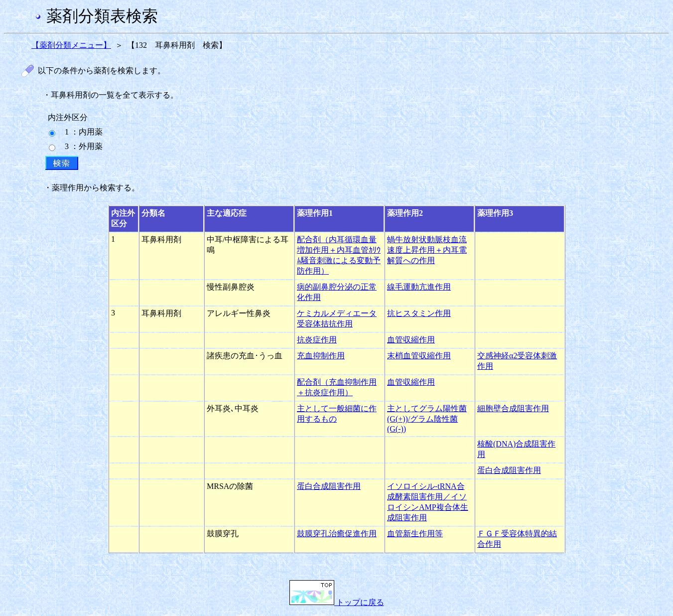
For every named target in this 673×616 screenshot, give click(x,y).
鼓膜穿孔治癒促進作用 (337, 534)
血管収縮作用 (411, 340)
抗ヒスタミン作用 (419, 313)
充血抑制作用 (321, 356)
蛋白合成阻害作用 (509, 470)
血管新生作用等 (415, 534)
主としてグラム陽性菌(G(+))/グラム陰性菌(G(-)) (427, 419)
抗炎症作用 (317, 340)
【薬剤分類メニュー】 (71, 45)
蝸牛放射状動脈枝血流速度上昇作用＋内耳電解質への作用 (427, 250)
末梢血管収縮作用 (419, 356)
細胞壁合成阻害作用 (513, 408)
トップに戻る (337, 602)
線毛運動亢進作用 (419, 287)
